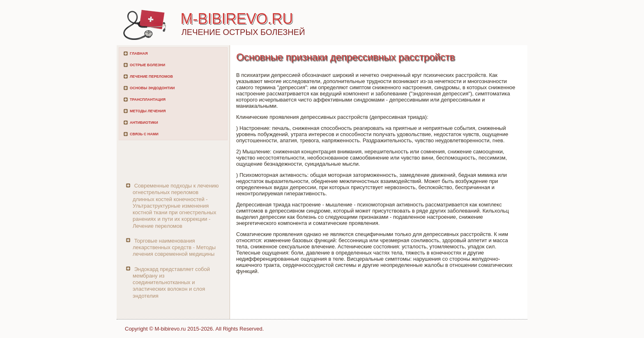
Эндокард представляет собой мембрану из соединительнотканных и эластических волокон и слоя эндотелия (171, 282)
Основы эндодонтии (152, 88)
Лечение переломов (151, 76)
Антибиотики (144, 123)
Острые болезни (147, 65)
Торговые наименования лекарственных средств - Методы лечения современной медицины (174, 248)
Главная (139, 53)
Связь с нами (144, 134)
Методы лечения (148, 111)
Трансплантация (148, 100)
